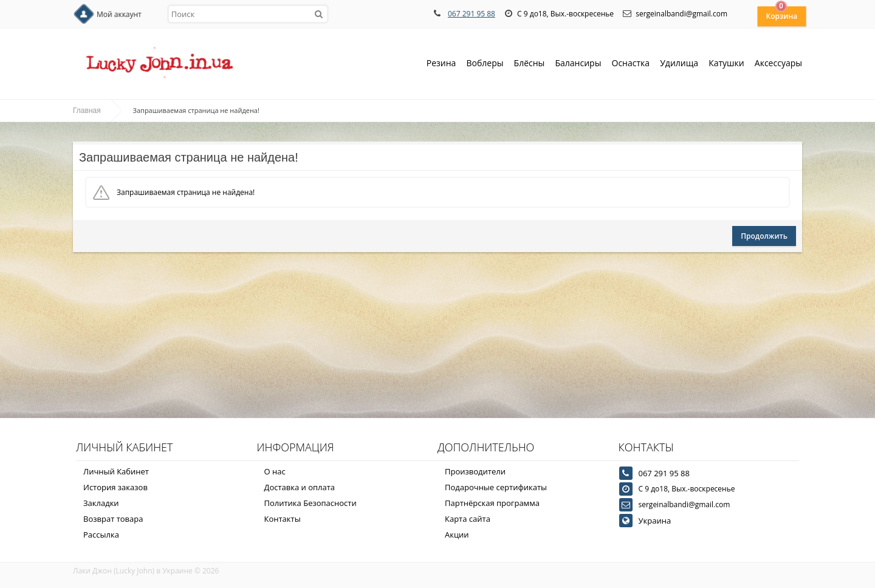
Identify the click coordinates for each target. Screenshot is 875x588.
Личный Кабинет (116, 471)
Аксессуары (778, 63)
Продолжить (764, 236)
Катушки (726, 64)
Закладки (101, 503)
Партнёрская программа (492, 503)
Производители (475, 471)
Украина (655, 521)
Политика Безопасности (311, 503)
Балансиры (578, 64)
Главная (87, 111)
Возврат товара (113, 519)
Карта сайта (468, 519)
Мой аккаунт (119, 14)
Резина (441, 64)
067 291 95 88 (472, 14)
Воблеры (485, 64)
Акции (457, 535)
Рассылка (101, 535)
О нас (275, 471)
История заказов (115, 487)
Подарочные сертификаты (496, 487)
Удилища (679, 64)
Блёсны (530, 64)
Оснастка (631, 64)
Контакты (283, 519)
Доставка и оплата (300, 487)
